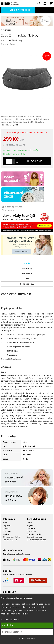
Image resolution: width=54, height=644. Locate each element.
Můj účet (31, 526)
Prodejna (7, 531)
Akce (5, 523)
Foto (27, 279)
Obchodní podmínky (12, 537)
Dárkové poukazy (34, 537)
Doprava (7, 526)
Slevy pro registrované (37, 540)
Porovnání (31, 531)
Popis (27, 263)
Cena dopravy (27, 284)
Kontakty (7, 534)
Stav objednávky (34, 534)
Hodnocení (27, 274)
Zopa (13, 44)
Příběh (6, 528)
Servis (30, 523)
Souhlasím (8, 625)
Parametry (27, 268)
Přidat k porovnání (12, 207)
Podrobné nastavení (13, 632)
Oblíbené (31, 528)
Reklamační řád (10, 540)
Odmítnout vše (27, 639)
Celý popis (15, 125)
